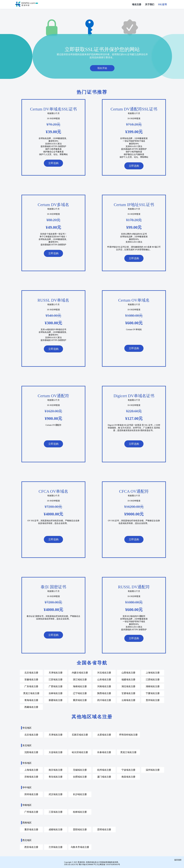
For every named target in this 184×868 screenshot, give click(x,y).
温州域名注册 (153, 770)
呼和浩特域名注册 (128, 734)
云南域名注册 (128, 700)
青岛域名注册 (56, 777)
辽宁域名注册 (80, 693)
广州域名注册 (31, 812)
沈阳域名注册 (31, 752)
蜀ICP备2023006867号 (87, 864)
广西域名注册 (56, 686)
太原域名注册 (104, 734)
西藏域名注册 (31, 707)
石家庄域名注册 (80, 734)
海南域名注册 (80, 686)
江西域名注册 (153, 679)
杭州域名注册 (104, 770)
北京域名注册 (31, 672)
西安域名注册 (31, 847)
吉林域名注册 (56, 693)
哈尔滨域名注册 (80, 752)
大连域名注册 (56, 752)
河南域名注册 (104, 686)
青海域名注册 (31, 700)
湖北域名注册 (128, 686)
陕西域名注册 (104, 693)
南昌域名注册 (128, 777)
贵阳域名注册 (80, 829)
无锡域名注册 (80, 770)
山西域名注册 (128, 672)
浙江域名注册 (80, 679)
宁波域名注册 (128, 770)
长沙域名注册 (80, 794)
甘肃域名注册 (128, 693)
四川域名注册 (104, 700)
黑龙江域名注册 (31, 693)
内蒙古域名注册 (80, 672)
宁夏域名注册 (153, 693)
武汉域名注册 (56, 794)
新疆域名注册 (56, 700)
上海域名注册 (153, 672)
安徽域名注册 (31, 679)
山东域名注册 (104, 679)
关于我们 (150, 4)
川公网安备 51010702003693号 (108, 864)
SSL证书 (162, 4)
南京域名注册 (56, 770)
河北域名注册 (104, 672)
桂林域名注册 (80, 812)
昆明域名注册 (104, 829)
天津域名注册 (56, 672)
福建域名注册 (128, 679)
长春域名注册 (104, 752)
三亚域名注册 (56, 812)
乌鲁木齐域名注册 (80, 847)
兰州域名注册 (56, 847)
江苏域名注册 (56, 679)
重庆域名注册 (80, 700)
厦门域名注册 (104, 777)
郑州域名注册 (31, 794)
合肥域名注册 (80, 777)
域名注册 (137, 4)
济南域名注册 (31, 777)
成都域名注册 (56, 829)
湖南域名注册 (153, 686)
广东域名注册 (31, 686)
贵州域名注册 (153, 700)
